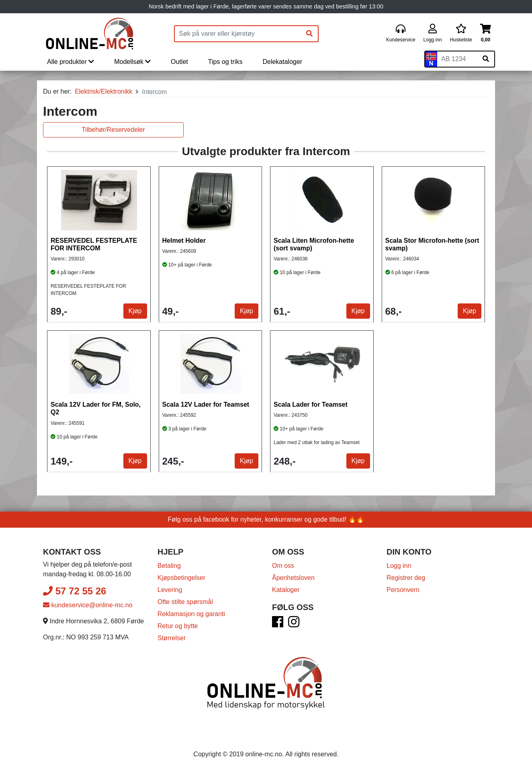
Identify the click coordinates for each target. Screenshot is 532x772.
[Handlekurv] (486, 34)
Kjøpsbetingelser (181, 578)
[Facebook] (278, 624)
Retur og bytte (178, 626)
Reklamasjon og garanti (191, 614)
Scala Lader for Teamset (311, 404)
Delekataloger (282, 62)
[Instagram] (294, 624)
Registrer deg (406, 578)
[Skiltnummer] (457, 59)
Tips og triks (225, 62)
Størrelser (172, 638)
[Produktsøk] (238, 34)
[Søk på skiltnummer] (486, 59)
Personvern (403, 590)
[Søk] (309, 34)
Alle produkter (71, 62)
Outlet (179, 62)
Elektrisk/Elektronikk (103, 91)
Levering (170, 590)
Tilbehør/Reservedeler (113, 130)
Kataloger (286, 590)
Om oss (283, 566)
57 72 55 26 (75, 591)
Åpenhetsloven (293, 578)
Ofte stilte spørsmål (185, 602)
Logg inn (399, 566)
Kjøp (135, 311)
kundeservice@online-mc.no (88, 605)
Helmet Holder (184, 241)
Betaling (169, 566)
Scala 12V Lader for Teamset (206, 404)
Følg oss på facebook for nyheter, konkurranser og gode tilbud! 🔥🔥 (266, 519)
